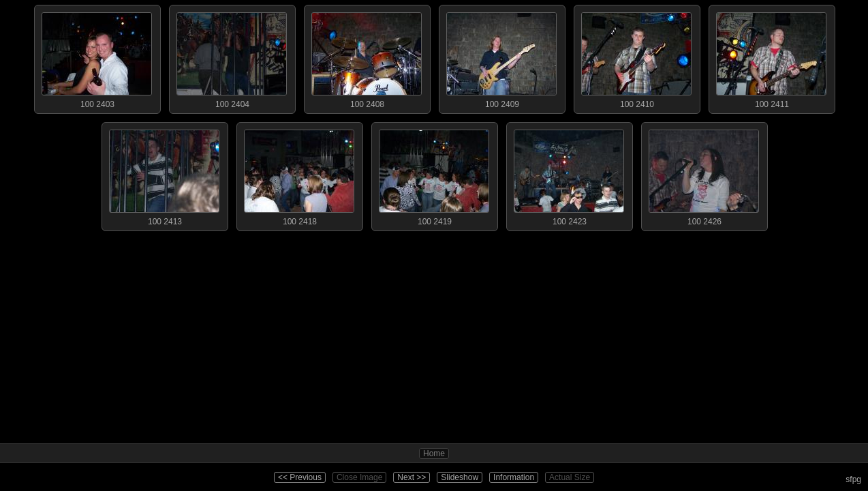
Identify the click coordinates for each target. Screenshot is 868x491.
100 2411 (771, 57)
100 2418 (299, 175)
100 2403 (97, 57)
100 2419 (434, 175)
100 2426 (704, 175)
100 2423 (569, 175)
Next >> (412, 477)
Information (514, 477)
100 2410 (636, 57)
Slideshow (460, 477)
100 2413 (164, 175)
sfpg (853, 479)
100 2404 (232, 57)
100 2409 (501, 57)
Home (434, 453)
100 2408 (367, 57)
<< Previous (300, 477)
